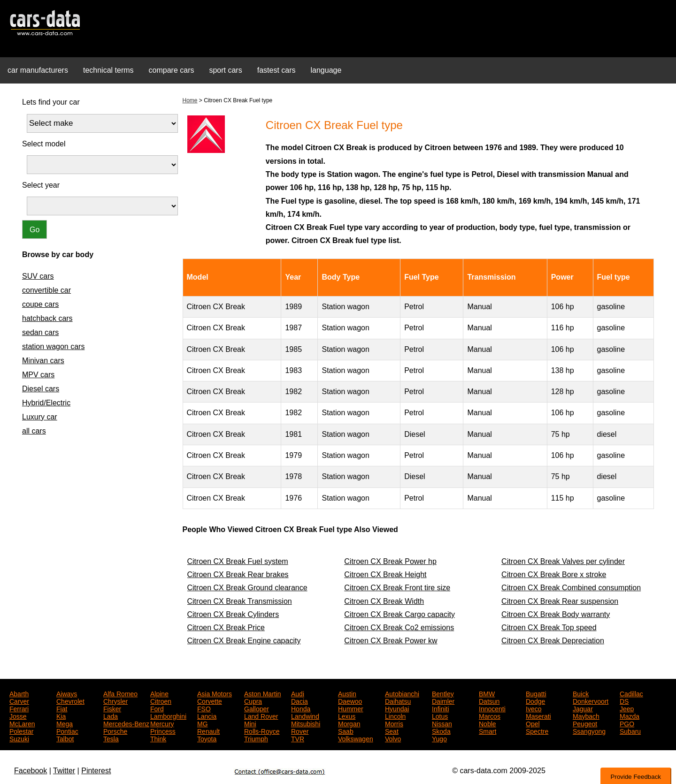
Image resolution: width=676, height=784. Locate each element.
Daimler (443, 700)
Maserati (538, 715)
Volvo (393, 738)
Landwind (305, 715)
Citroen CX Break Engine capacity (244, 641)
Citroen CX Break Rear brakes (238, 575)
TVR (298, 738)
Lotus (440, 715)
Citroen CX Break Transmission (240, 601)
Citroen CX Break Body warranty (556, 614)
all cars (34, 431)
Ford (157, 708)
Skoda (441, 731)
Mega (65, 723)
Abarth (19, 693)
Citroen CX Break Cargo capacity (399, 614)
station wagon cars (53, 346)
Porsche (115, 731)
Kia (61, 715)
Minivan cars (43, 361)
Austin (347, 693)
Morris (394, 723)
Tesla (111, 738)
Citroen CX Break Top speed (549, 628)
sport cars (225, 70)
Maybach (586, 715)
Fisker (112, 708)
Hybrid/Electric (46, 403)
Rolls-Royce (262, 731)
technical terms (108, 70)
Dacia (300, 700)
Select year (41, 185)
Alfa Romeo (120, 693)
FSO (204, 708)
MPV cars (38, 375)
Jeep (627, 708)
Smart (488, 731)
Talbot (65, 738)
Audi (298, 693)
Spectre (537, 731)
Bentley (443, 693)
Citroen (161, 700)
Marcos (490, 715)
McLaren (22, 723)
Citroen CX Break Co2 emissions (399, 628)
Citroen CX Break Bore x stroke (554, 575)
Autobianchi (402, 693)
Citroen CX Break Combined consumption (571, 588)
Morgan (349, 723)
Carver (19, 700)
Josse (18, 715)
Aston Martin (263, 693)
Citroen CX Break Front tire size (397, 588)
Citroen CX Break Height (385, 575)
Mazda (630, 715)
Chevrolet (70, 700)
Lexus (347, 715)
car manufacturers (38, 70)
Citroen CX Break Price (226, 628)
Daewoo (350, 700)
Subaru (630, 731)
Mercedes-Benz (126, 723)
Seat (392, 731)
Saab (346, 731)
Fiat (62, 708)
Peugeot (585, 723)
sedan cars (40, 332)
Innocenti (492, 708)
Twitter (64, 771)
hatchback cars (47, 318)
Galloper (257, 708)
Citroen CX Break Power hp (390, 561)
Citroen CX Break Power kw (391, 641)
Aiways (67, 693)
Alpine (159, 693)
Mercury (162, 723)
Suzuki (19, 738)
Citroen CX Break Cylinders (233, 614)
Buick (581, 693)
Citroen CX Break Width (384, 601)
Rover (300, 731)
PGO (627, 723)
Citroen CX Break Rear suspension (560, 601)
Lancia (207, 715)
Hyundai (397, 708)
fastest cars (277, 70)
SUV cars (38, 276)
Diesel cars (41, 389)
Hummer (351, 708)
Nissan (442, 723)
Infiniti (441, 708)
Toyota (207, 738)
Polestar (21, 731)
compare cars (172, 70)
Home (190, 100)
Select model (44, 144)
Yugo (439, 738)
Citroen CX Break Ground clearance (247, 588)
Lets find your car (51, 102)
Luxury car (40, 417)
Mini (250, 723)
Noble (488, 723)
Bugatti (536, 693)
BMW (487, 693)
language (326, 70)
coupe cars (40, 304)
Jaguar (583, 708)
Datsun (489, 700)
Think (158, 738)
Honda (301, 708)
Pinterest (96, 771)
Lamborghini (168, 715)
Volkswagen (356, 738)
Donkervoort (591, 700)
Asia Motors (215, 693)
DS (624, 700)
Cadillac (631, 693)
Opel (533, 723)
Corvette (210, 700)
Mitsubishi (306, 723)
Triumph (256, 738)
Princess (163, 731)
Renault (208, 731)
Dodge (535, 700)
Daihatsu (398, 700)
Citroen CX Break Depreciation (553, 641)
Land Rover (261, 715)
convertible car (46, 290)
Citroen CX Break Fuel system (238, 561)
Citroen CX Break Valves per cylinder (563, 561)
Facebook (31, 771)
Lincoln (395, 715)
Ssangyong (589, 731)
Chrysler (115, 700)
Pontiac (67, 731)
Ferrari (19, 708)
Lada (111, 715)
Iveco (534, 708)
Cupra (253, 700)
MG (203, 723)
